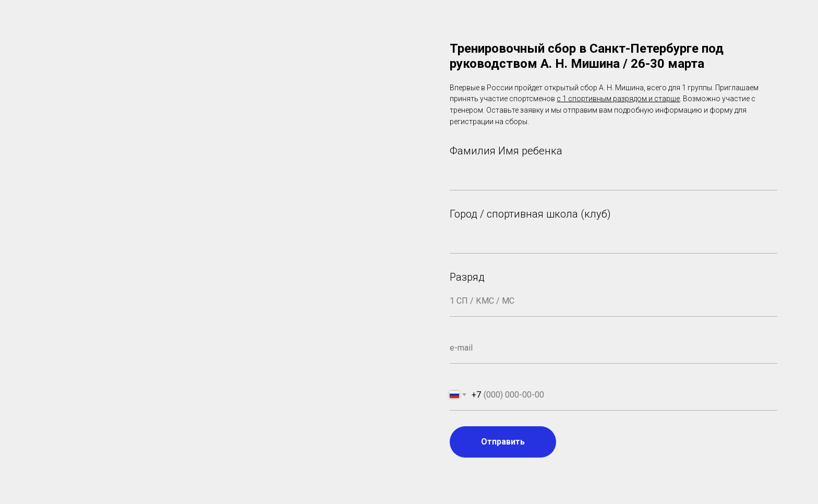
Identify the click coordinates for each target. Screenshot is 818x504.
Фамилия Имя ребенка (506, 151)
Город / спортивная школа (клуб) (530, 214)
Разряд (467, 277)
